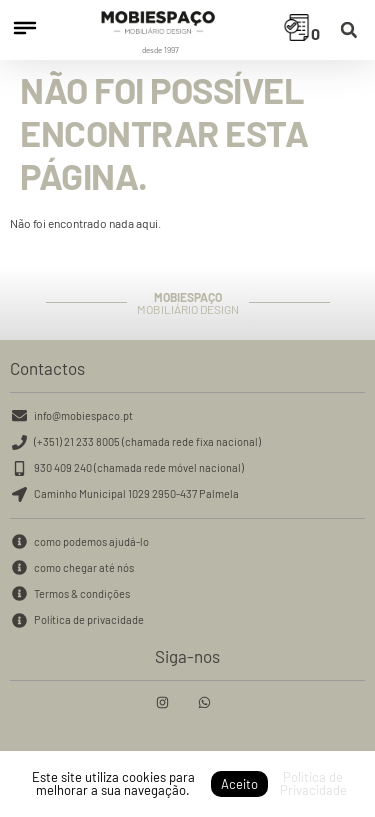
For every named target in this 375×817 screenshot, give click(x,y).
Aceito (239, 784)
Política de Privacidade (313, 783)
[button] (348, 30)
